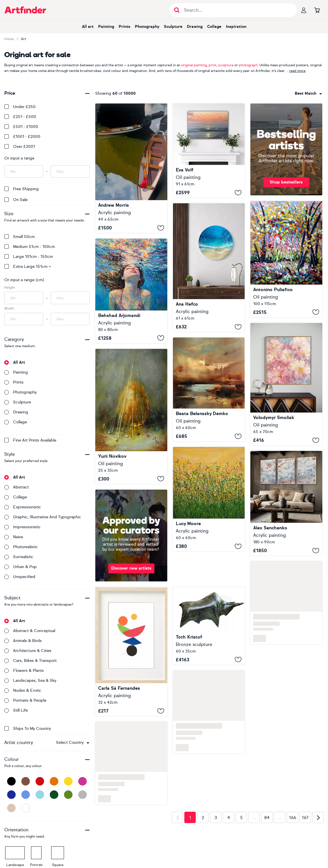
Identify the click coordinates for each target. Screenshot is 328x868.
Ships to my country (28, 729)
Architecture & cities (28, 651)
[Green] (68, 795)
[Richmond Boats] (131, 168)
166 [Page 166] (293, 818)
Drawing (195, 27)
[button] (73, 743)
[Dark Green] (54, 795)
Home (9, 39)
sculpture (226, 65)
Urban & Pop (20, 567)
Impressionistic (22, 527)
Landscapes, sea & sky (30, 680)
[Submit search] (177, 10)
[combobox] (73, 743)
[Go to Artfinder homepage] (25, 10)
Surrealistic (19, 557)
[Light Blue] (40, 795)
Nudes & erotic (23, 690)
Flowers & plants (24, 671)
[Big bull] (209, 626)
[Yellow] (68, 781)
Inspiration (236, 27)
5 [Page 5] (241, 818)
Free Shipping (21, 189)
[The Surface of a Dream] (131, 291)
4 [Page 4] (229, 818)
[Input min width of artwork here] (24, 319)
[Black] (11, 781)
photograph (248, 65)
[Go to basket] (317, 10)
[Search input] (236, 10)
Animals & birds (23, 641)
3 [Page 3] (216, 818)
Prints (124, 27)
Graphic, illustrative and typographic (43, 517)
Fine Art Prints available (30, 440)
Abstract (16, 487)
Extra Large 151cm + (28, 267)
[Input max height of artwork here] (70, 298)
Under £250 (20, 107)
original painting (194, 65)
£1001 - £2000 (22, 137)
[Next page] (318, 817)
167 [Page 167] (305, 818)
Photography (147, 27)
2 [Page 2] (203, 818)
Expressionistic (23, 507)
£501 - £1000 (21, 127)
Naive (14, 537)
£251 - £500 (20, 117)
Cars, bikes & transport (30, 661)
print (213, 65)
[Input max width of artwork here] (70, 319)
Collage (214, 27)
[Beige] (11, 808)
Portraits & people (25, 700)
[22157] (286, 503)
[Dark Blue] (11, 795)
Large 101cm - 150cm (29, 257)
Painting (106, 27)
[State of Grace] (209, 151)
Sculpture (173, 27)
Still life (16, 710)
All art (88, 27)
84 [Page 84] (267, 818)
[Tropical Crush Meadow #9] (209, 499)
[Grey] (82, 795)
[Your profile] (304, 10)
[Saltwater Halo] (209, 268)
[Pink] (82, 781)
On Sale (16, 200)
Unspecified (20, 577)
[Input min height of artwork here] (24, 298)
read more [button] (297, 71)
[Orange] (54, 781)
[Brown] (26, 781)
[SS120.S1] (131, 651)
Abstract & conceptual (30, 631)
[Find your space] (209, 389)
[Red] (40, 781)
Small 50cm (19, 237)
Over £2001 (20, 147)
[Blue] (26, 795)
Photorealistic (21, 547)
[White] (26, 808)
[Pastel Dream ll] (286, 384)
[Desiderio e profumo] (286, 259)
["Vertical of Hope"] (131, 416)
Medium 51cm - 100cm (30, 247)
